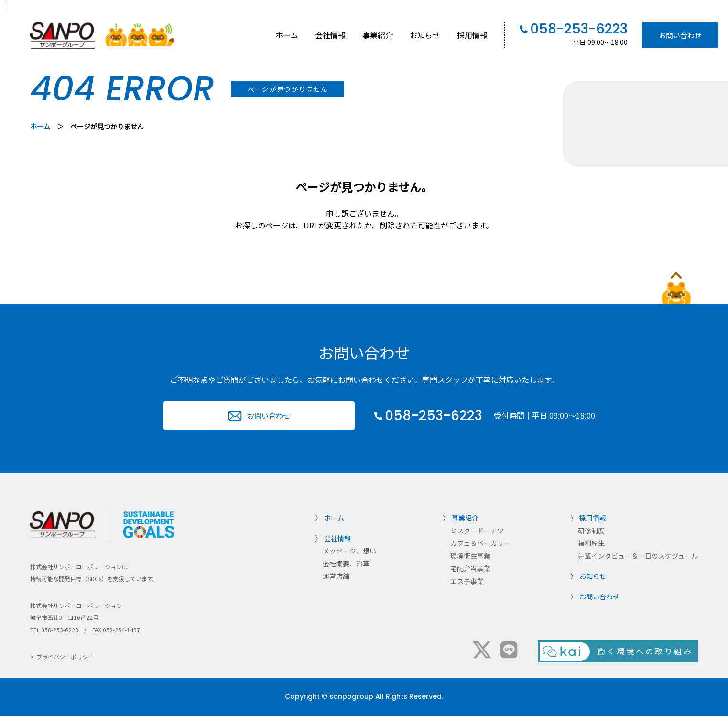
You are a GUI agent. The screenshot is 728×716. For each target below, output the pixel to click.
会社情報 (330, 35)
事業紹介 (378, 35)
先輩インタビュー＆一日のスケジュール (638, 556)
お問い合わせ (680, 35)
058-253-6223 (579, 29)
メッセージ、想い (349, 551)
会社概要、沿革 (346, 564)
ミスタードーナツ (477, 531)
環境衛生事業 (470, 556)
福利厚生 (591, 543)
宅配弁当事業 (470, 568)
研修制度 (591, 531)
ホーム (287, 35)
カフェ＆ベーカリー (480, 543)
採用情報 (472, 35)
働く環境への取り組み (645, 651)
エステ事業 (467, 581)
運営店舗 (336, 576)
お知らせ (425, 35)
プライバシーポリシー (65, 656)
